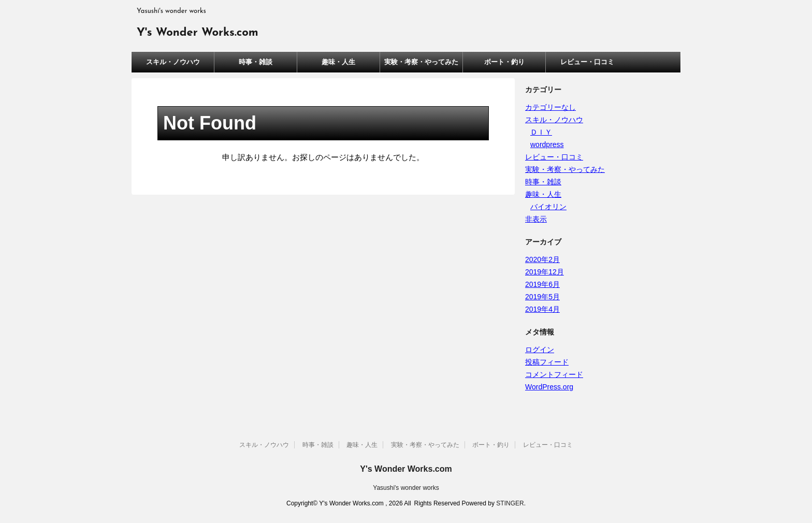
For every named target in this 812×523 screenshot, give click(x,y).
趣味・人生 (338, 62)
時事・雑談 (256, 62)
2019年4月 (542, 309)
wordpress (547, 144)
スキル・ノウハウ (173, 62)
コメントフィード (554, 374)
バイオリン (548, 207)
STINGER (510, 503)
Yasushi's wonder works (406, 488)
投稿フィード (547, 362)
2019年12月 (545, 272)
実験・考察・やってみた (421, 62)
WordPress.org (549, 387)
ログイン (540, 350)
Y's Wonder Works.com (198, 33)
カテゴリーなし (550, 107)
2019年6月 (542, 284)
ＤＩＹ (541, 132)
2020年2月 (542, 259)
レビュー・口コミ (587, 62)
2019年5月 (542, 297)
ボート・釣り (504, 62)
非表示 (536, 219)
